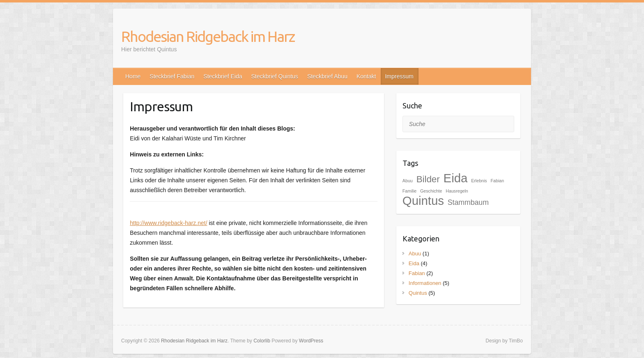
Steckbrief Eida (223, 76)
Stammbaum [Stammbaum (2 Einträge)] (468, 202)
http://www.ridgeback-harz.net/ (168, 223)
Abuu (415, 254)
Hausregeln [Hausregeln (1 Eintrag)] (457, 191)
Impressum (399, 76)
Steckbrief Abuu (327, 76)
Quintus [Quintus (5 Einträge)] (423, 201)
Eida (414, 263)
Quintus (418, 293)
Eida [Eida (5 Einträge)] (456, 178)
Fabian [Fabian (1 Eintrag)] (498, 181)
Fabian (417, 273)
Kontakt (366, 76)
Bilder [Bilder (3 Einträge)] (428, 179)
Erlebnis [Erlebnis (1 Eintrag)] (479, 181)
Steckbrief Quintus (274, 76)
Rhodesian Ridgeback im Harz (208, 36)
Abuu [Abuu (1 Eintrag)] (408, 181)
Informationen (425, 283)
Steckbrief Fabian (172, 76)
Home (133, 76)
